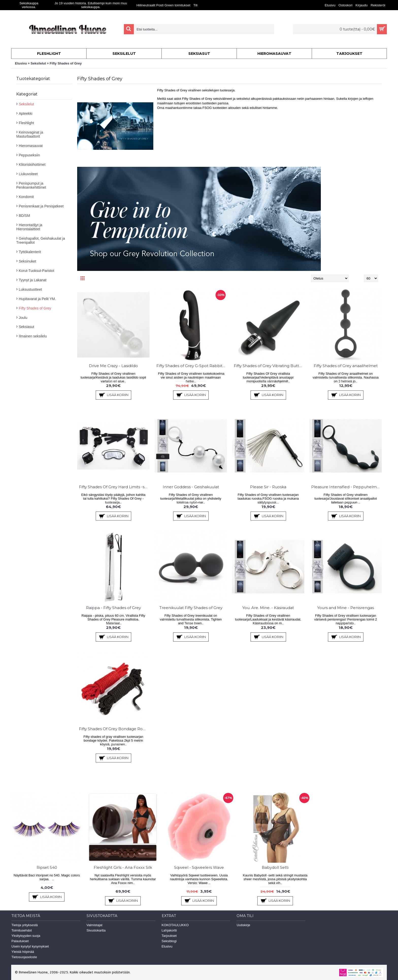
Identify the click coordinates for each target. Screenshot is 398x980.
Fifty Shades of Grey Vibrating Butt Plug (269, 366)
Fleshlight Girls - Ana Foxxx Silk (123, 867)
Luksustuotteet (30, 289)
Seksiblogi (169, 941)
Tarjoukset (169, 936)
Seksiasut (27, 327)
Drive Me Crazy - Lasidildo (113, 366)
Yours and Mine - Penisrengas (346, 608)
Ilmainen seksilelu (33, 336)
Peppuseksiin (29, 155)
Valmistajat (95, 925)
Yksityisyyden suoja (26, 936)
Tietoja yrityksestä (25, 925)
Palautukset (20, 941)
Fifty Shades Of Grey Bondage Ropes (114, 729)
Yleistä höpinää (23, 952)
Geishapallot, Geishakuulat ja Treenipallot (41, 240)
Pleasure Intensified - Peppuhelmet (346, 487)
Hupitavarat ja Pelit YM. (37, 299)
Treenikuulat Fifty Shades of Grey (191, 608)
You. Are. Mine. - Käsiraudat (268, 608)
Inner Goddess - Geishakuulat (191, 487)
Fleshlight (26, 123)
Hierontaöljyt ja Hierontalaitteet (29, 227)
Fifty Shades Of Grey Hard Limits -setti (114, 487)
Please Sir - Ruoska (268, 487)
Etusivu (21, 63)
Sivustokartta (96, 930)
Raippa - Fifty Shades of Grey (113, 608)
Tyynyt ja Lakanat (33, 280)
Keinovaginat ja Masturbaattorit (30, 134)
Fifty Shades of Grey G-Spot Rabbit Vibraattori (192, 366)
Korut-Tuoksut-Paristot (37, 271)
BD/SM (24, 216)
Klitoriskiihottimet (32, 165)
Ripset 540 (47, 867)
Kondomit (26, 197)
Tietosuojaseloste (24, 957)
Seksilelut (38, 63)
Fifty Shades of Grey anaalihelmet (346, 366)
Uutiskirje (243, 925)
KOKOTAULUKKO (175, 925)
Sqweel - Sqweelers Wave (199, 867)
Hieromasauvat (31, 146)
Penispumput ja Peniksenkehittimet (31, 185)
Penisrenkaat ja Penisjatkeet (41, 206)
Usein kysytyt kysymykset (30, 946)
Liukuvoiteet (28, 174)
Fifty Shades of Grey (66, 63)
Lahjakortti (169, 930)
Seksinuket (27, 261)
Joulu (23, 318)
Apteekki (26, 113)
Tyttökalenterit (30, 252)
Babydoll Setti (275, 867)
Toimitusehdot (22, 930)
